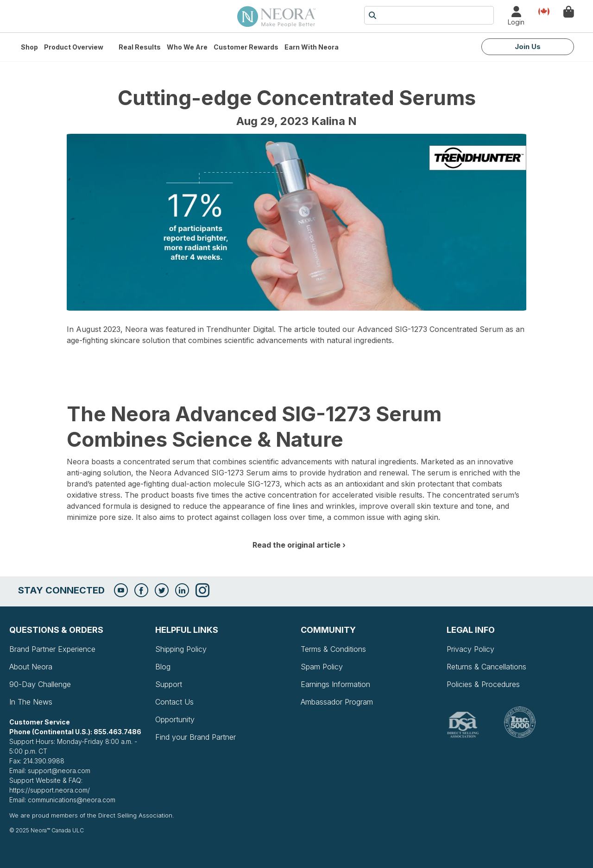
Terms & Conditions (333, 649)
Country (544, 11)
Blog (163, 667)
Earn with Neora (312, 47)
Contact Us (174, 702)
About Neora (31, 667)
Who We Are (187, 47)
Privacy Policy (470, 649)
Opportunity (175, 719)
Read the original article (296, 545)
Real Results (140, 47)
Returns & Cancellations (486, 667)
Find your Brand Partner (196, 737)
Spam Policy (322, 667)
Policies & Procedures (483, 684)
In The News (31, 702)
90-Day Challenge (40, 684)
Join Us (528, 47)
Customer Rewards (246, 47)
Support (169, 684)
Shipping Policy (181, 649)
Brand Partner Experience (52, 649)
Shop (29, 47)
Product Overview (74, 47)
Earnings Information (335, 684)
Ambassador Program (337, 702)
